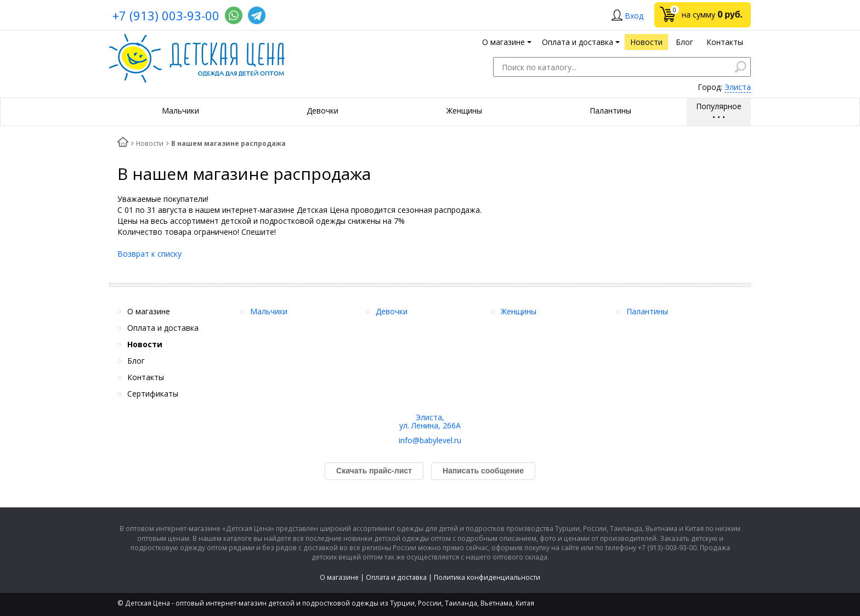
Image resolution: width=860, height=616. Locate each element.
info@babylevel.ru (430, 440)
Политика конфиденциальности (487, 577)
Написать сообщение (483, 471)
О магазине (339, 577)
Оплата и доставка (396, 577)
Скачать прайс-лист (374, 471)
